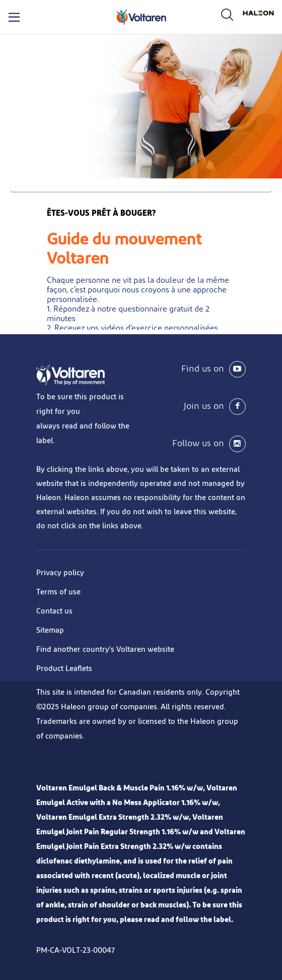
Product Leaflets (64, 669)
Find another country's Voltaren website (105, 650)
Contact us (54, 611)
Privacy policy (60, 573)
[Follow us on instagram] (193, 444)
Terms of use (58, 592)
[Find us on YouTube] (193, 369)
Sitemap (50, 630)
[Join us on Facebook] (193, 407)
